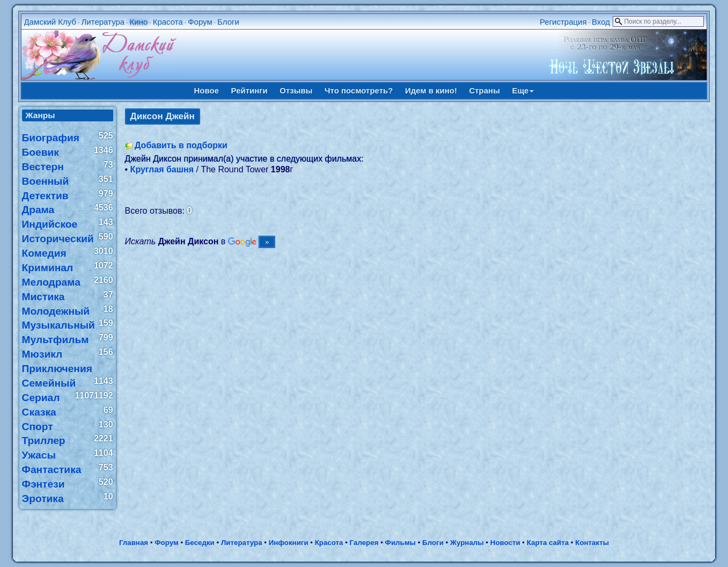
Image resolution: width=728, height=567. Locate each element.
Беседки (200, 543)
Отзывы (296, 90)
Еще (523, 90)
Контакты (592, 543)
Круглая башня (162, 169)
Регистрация (563, 22)
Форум (200, 22)
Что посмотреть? (359, 90)
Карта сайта (548, 543)
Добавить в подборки (181, 145)
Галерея (364, 543)
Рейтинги (249, 90)
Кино (139, 22)
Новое (207, 90)
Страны (484, 90)
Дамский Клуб (50, 22)
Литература (103, 22)
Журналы (467, 543)
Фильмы (400, 543)
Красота (168, 22)
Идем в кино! (431, 90)
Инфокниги (289, 543)
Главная (134, 543)
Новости (505, 543)
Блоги (228, 22)
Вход (601, 22)
